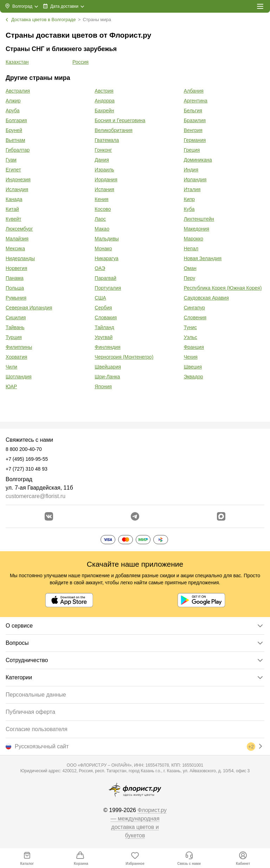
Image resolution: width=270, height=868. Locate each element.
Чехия (191, 357)
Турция (14, 337)
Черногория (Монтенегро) (124, 357)
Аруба (13, 111)
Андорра (104, 101)
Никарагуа (106, 258)
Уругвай (104, 337)
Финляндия (107, 347)
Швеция (193, 367)
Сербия (103, 308)
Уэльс (191, 337)
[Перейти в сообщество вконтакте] (49, 516)
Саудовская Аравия (206, 298)
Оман (190, 268)
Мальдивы (107, 239)
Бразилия (195, 120)
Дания (102, 160)
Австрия (104, 91)
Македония (197, 229)
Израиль (104, 170)
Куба (189, 209)
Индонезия (18, 180)
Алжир (13, 101)
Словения (195, 317)
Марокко (194, 239)
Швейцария (108, 367)
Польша (15, 288)
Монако (103, 249)
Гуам (11, 160)
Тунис (190, 327)
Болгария (16, 120)
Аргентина (196, 101)
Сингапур (194, 308)
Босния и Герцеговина (120, 120)
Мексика (15, 249)
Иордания (106, 180)
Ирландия (195, 180)
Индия (191, 170)
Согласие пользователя (37, 729)
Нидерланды (20, 258)
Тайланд (104, 327)
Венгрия (193, 130)
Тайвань (15, 327)
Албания (194, 91)
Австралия (18, 91)
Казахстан (17, 62)
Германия (195, 140)
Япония (103, 386)
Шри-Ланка (107, 377)
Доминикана (198, 160)
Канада (14, 199)
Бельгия (193, 111)
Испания (104, 189)
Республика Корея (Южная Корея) (223, 288)
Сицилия (16, 317)
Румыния (16, 298)
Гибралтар (18, 150)
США (100, 298)
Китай (12, 209)
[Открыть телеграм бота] (135, 516)
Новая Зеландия (203, 258)
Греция (192, 150)
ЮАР (11, 386)
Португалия (108, 288)
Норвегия (16, 268)
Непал (191, 249)
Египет (13, 170)
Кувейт (13, 219)
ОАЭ (100, 268)
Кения (101, 199)
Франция (194, 347)
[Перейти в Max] (221, 516)
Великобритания (114, 130)
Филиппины (19, 347)
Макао (102, 229)
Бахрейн (104, 111)
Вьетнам (15, 140)
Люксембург (19, 229)
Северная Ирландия (29, 308)
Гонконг (103, 150)
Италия (192, 189)
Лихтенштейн (199, 219)
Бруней (14, 130)
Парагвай (105, 278)
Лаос (100, 219)
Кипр (189, 199)
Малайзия (17, 239)
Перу (189, 278)
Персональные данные (36, 695)
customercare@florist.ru (36, 496)
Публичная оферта (30, 712)
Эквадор (194, 377)
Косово (103, 209)
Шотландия (19, 377)
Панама (15, 278)
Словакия (106, 317)
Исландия (17, 189)
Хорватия (16, 357)
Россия (81, 62)
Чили (11, 367)
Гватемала (107, 140)
